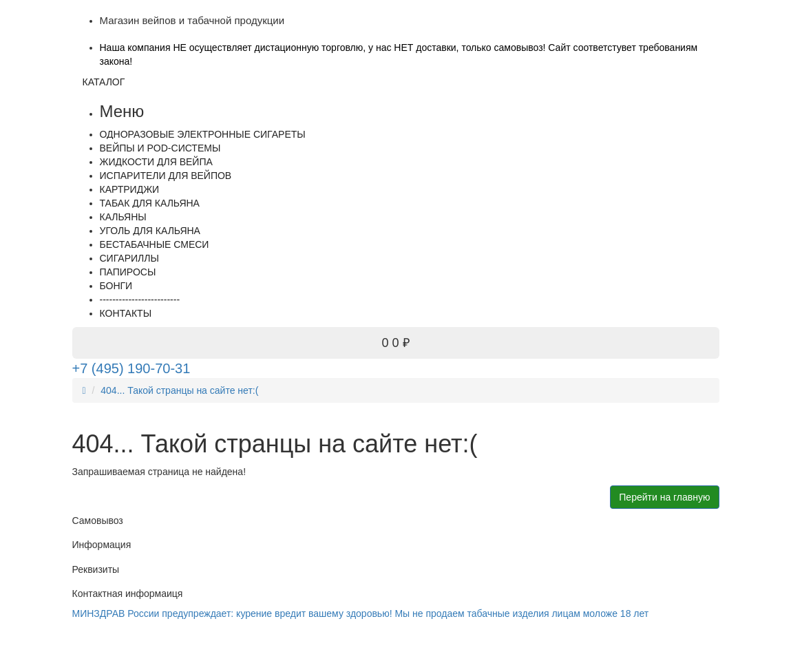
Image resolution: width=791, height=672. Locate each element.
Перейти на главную (664, 497)
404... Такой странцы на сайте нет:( (179, 390)
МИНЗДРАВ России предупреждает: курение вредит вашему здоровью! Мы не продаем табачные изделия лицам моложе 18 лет (361, 613)
